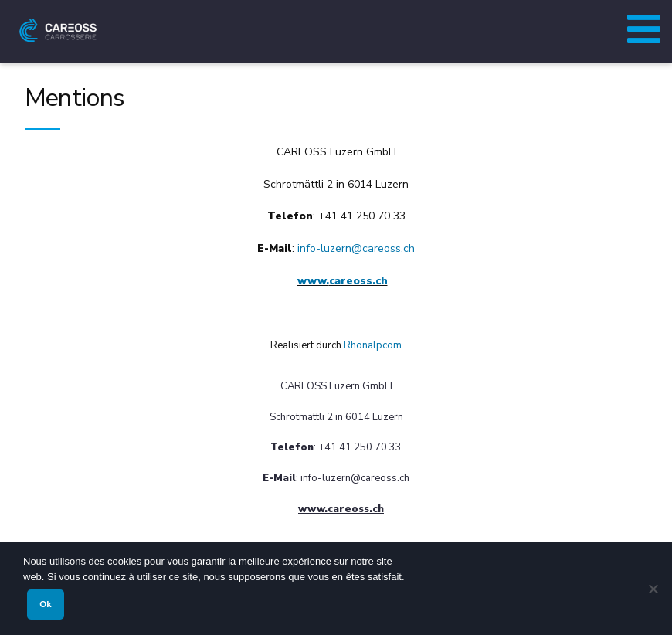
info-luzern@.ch (356, 248)
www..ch (343, 281)
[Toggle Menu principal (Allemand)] (644, 25)
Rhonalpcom (373, 345)
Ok (45, 604)
